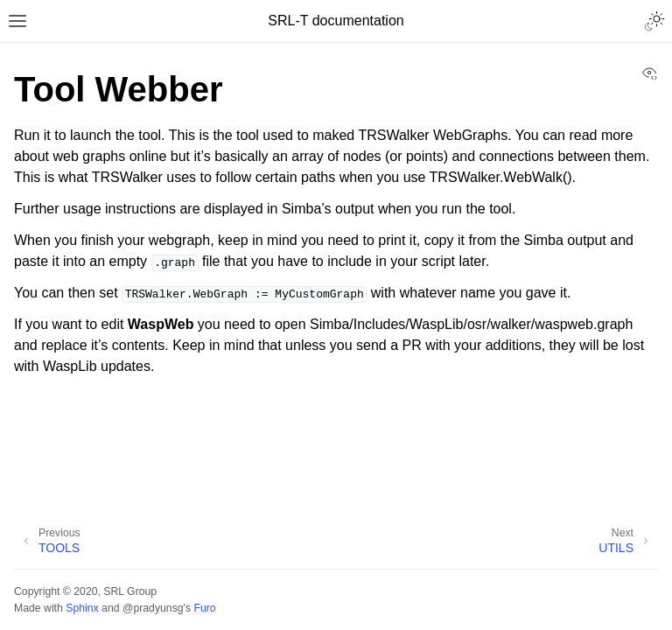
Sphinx (82, 608)
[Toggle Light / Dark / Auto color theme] (654, 21)
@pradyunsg (153, 608)
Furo (204, 608)
